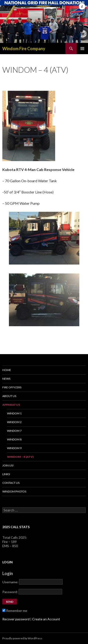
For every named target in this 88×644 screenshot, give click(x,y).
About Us (9, 396)
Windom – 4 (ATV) (20, 457)
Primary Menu (82, 49)
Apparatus (11, 405)
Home (7, 370)
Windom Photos (14, 491)
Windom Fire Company (24, 49)
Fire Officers (12, 387)
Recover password (16, 619)
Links (6, 474)
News (6, 379)
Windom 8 (14, 439)
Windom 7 (14, 431)
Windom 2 (14, 422)
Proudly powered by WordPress (22, 638)
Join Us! (8, 465)
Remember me (15, 611)
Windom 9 (14, 448)
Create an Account (46, 619)
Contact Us (11, 483)
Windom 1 (14, 413)
